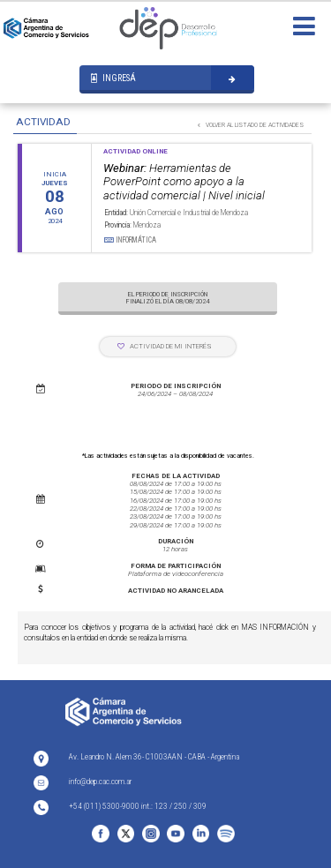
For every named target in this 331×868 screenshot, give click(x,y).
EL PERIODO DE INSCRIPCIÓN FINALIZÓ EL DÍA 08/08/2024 (168, 298)
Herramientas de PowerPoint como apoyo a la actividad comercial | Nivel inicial (184, 182)
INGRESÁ (113, 78)
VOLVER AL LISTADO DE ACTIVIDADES (251, 125)
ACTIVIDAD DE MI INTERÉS (165, 346)
